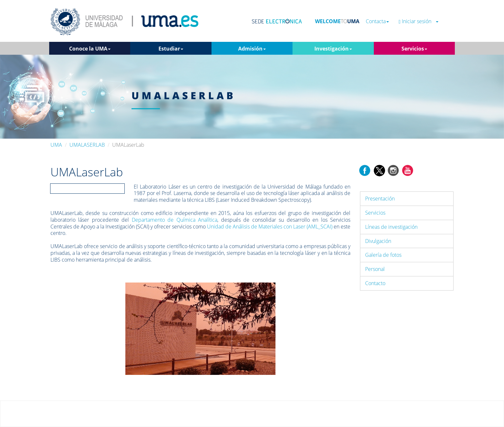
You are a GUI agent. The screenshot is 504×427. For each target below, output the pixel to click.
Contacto (375, 283)
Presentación (380, 199)
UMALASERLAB (87, 145)
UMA (56, 145)
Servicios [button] (414, 49)
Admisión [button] (252, 49)
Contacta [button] (377, 21)
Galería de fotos (383, 255)
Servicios (375, 213)
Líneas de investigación (391, 227)
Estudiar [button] (171, 49)
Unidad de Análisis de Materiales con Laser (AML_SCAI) (270, 227)
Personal (375, 269)
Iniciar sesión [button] (419, 21)
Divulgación (378, 241)
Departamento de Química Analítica (175, 220)
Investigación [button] (333, 49)
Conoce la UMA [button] (90, 49)
